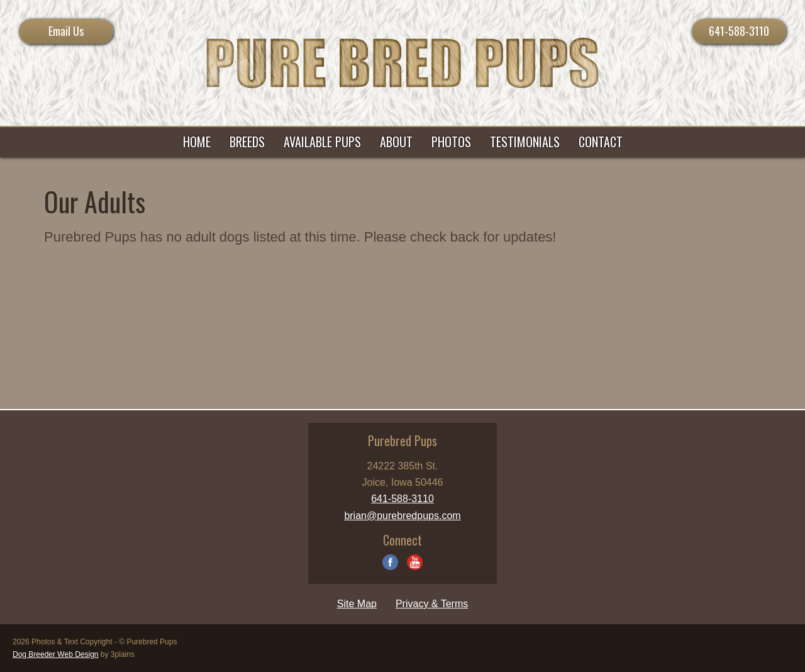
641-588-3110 (739, 31)
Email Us (66, 31)
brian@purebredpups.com (402, 516)
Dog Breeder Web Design (56, 654)
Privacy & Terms (432, 604)
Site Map (357, 604)
